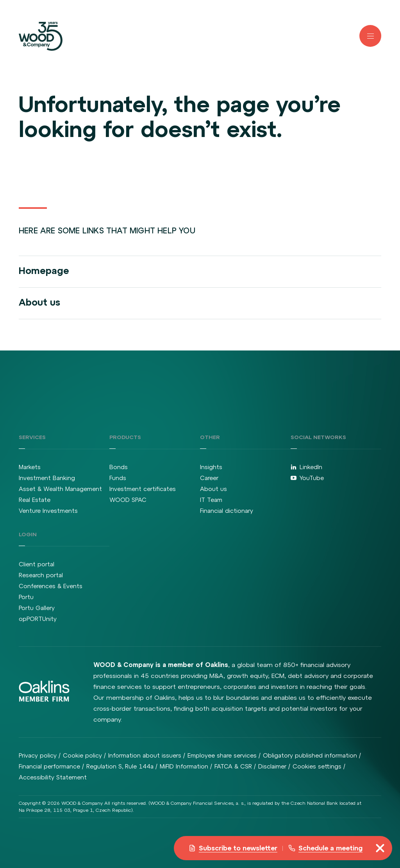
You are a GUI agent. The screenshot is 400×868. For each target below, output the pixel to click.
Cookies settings (317, 766)
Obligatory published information (310, 755)
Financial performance (49, 766)
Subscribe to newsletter (233, 848)
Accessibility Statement (53, 777)
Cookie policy (82, 755)
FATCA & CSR (233, 766)
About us (39, 302)
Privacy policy (38, 755)
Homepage (44, 270)
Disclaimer (272, 766)
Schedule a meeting (325, 848)
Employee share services (222, 755)
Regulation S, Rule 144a (120, 766)
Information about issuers (145, 755)
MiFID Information (184, 766)
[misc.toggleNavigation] (380, 848)
